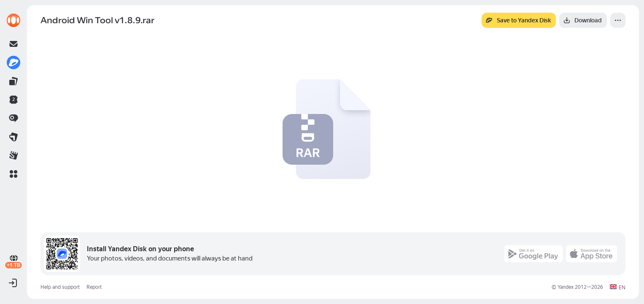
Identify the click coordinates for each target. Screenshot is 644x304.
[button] (13, 174)
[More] (618, 20)
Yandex (566, 287)
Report (94, 287)
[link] (13, 20)
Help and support (60, 287)
